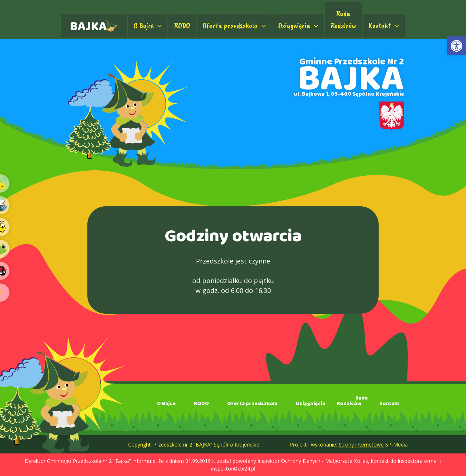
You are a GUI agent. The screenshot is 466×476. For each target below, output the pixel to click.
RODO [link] (182, 25)
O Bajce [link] (149, 25)
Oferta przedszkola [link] (235, 25)
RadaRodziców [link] (343, 19)
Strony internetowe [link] (361, 445)
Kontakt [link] (385, 25)
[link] (457, 46)
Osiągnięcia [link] (299, 25)
